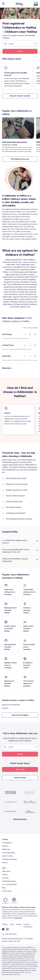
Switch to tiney (20, 778)
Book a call (20, 769)
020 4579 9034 (11, 934)
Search (20, 51)
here (18, 974)
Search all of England (20, 715)
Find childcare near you (20, 159)
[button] (35, 44)
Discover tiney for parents (20, 96)
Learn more (18, 918)
